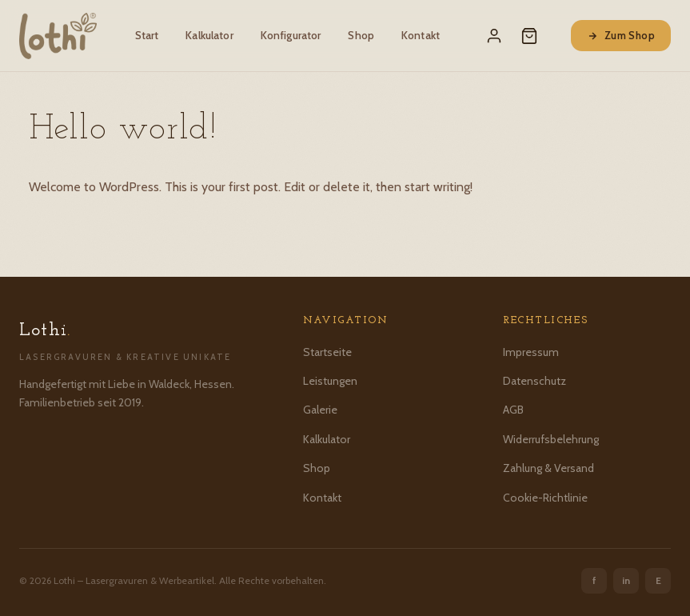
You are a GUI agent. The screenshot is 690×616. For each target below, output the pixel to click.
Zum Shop (621, 35)
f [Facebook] (594, 580)
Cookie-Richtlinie (545, 498)
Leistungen (330, 381)
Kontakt (421, 35)
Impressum (531, 352)
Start (147, 35)
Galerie (320, 410)
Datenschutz (534, 381)
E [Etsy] (658, 580)
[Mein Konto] (494, 36)
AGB (513, 410)
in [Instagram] (626, 580)
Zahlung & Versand (548, 468)
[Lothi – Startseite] (58, 36)
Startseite (327, 352)
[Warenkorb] (529, 36)
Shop (361, 35)
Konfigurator (291, 35)
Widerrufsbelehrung (551, 439)
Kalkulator (209, 35)
